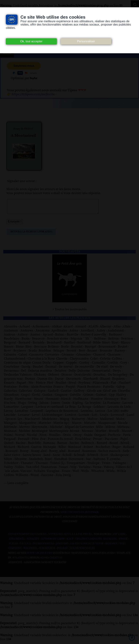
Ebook (123, 542)
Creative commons (88, 542)
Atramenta (17, 542)
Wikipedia (30, 551)
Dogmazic (110, 542)
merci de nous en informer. (79, 515)
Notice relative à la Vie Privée (70, 537)
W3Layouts (20, 560)
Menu (7, 53)
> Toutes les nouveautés (69, 312)
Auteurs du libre (53, 542)
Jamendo (62, 546)
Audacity (33, 542)
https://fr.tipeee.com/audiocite (33, 94)
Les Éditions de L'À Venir (87, 546)
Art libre (119, 537)
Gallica (25, 546)
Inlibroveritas (43, 546)
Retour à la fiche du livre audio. (32, 234)
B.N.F (70, 542)
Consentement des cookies (27, 537)
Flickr (13, 546)
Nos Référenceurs (82, 551)
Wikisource (47, 551)
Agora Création (51, 560)
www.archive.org (40, 556)
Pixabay (62, 551)
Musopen (111, 546)
